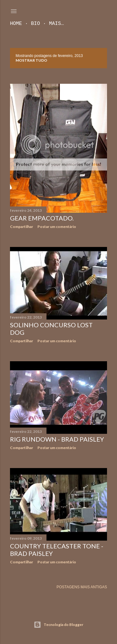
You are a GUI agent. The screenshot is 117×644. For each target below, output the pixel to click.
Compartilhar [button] (22, 227)
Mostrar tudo (31, 60)
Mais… (56, 24)
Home (16, 24)
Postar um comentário (57, 227)
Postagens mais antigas (82, 587)
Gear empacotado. (42, 218)
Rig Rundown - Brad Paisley (57, 439)
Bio (35, 24)
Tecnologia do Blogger (58, 625)
